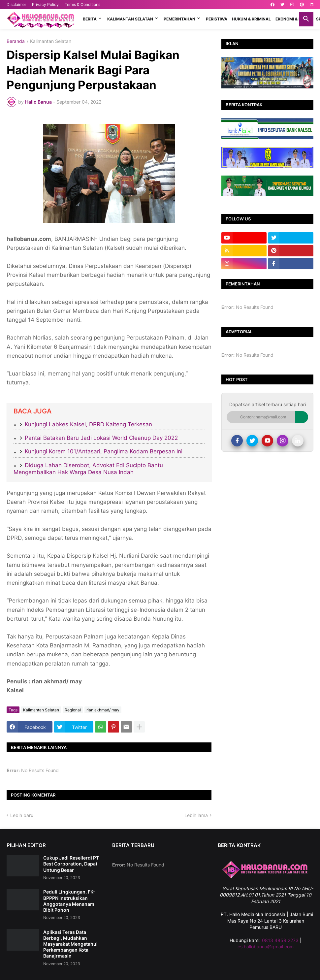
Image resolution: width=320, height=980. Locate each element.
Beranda (16, 41)
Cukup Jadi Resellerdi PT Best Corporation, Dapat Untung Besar (71, 864)
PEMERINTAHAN (179, 19)
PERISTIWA (217, 19)
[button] (306, 19)
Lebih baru (22, 815)
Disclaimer (16, 4)
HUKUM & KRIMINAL (251, 19)
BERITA (90, 19)
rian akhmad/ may (103, 710)
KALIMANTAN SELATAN (130, 19)
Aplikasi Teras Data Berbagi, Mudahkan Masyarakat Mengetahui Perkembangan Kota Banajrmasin (70, 944)
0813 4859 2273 (280, 940)
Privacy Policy (45, 4)
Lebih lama (196, 815)
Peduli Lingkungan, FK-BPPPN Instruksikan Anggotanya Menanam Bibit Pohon (69, 901)
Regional (73, 710)
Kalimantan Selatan (51, 41)
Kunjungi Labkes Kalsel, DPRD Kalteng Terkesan (88, 424)
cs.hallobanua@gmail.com (266, 947)
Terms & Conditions (82, 4)
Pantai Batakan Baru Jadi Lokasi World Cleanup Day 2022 (101, 438)
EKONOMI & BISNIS (293, 19)
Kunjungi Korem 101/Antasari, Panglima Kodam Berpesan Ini (104, 451)
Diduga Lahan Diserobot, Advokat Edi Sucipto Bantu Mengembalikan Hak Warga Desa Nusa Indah (88, 469)
